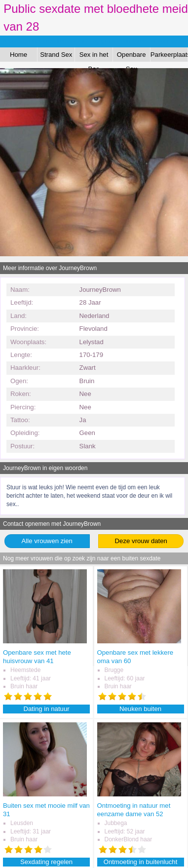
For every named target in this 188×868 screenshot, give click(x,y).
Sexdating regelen (46, 862)
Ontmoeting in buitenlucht (141, 862)
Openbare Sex (132, 56)
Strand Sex (56, 55)
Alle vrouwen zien (47, 541)
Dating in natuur (47, 709)
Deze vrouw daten (141, 541)
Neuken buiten (140, 709)
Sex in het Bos (94, 56)
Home (19, 55)
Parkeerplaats (169, 55)
